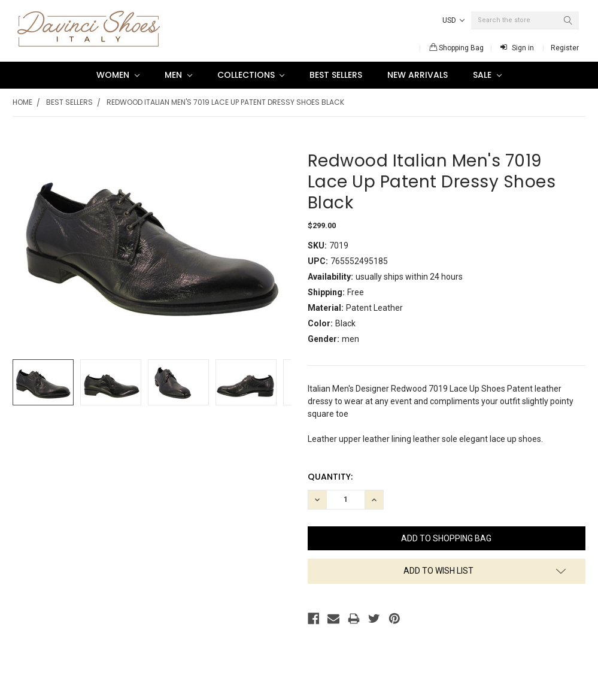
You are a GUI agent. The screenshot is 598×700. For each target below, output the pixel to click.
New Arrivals (418, 75)
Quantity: (330, 477)
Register (565, 48)
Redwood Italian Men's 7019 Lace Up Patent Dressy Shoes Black (225, 102)
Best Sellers (336, 75)
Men (178, 75)
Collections (251, 75)
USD (453, 20)
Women (118, 75)
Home (22, 102)
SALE (487, 75)
